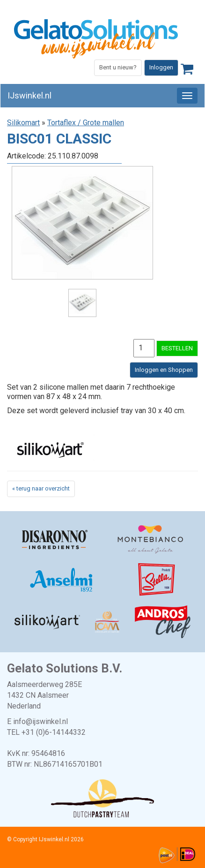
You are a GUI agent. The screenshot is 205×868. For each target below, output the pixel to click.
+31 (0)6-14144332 (54, 732)
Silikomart (23, 123)
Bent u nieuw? (118, 67)
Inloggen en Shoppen (164, 370)
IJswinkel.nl (29, 95)
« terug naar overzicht (41, 488)
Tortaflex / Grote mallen (86, 123)
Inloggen (161, 67)
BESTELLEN (177, 348)
